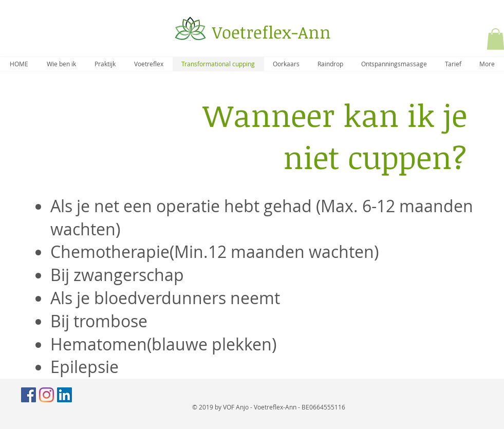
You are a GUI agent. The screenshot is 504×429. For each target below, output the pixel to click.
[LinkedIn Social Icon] (64, 395)
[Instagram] (46, 395)
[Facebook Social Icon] (29, 395)
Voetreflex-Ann (272, 32)
